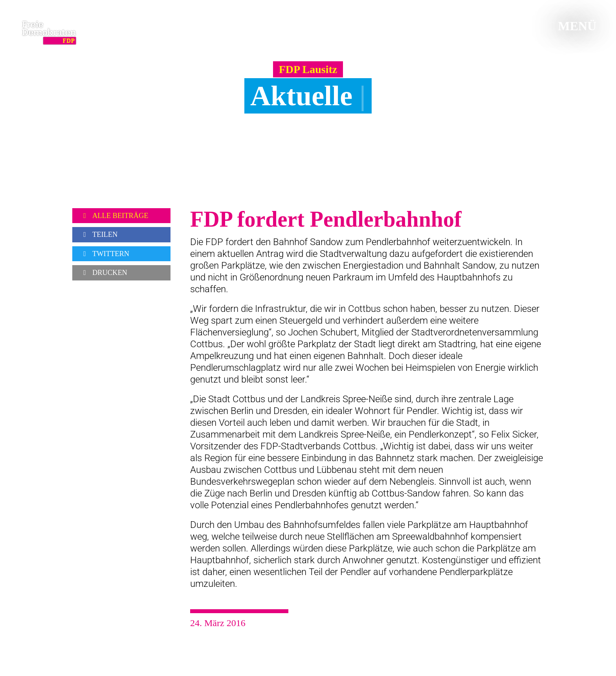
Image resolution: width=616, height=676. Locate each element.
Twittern (105, 254)
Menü (573, 26)
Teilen (99, 234)
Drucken (104, 273)
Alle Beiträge (114, 216)
